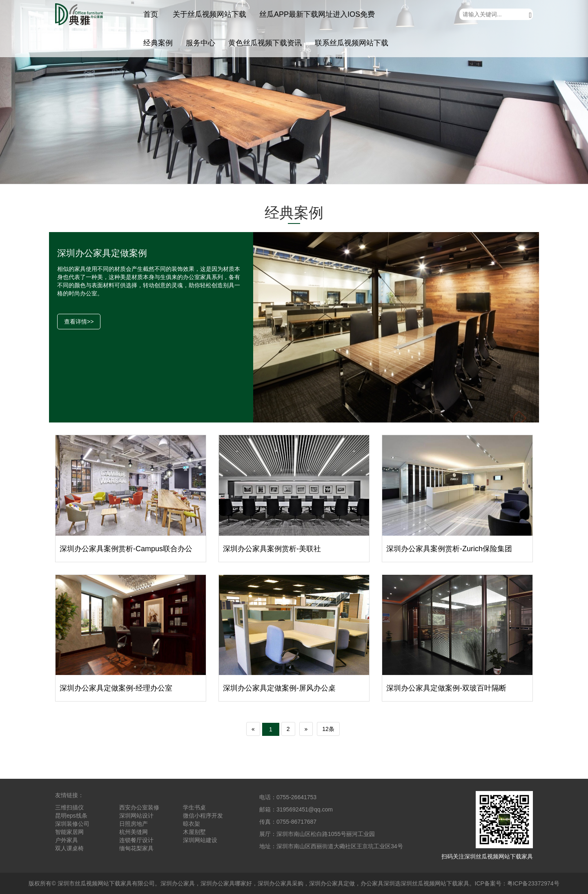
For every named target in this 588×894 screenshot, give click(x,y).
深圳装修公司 (72, 824)
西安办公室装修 (139, 807)
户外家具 (67, 840)
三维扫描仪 (69, 807)
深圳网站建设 (200, 840)
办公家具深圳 (378, 883)
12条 (328, 729)
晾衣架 (192, 824)
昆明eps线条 (71, 816)
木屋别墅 (194, 832)
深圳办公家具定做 (332, 883)
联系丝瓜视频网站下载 (352, 43)
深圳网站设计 (136, 816)
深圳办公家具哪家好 (226, 883)
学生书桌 (194, 807)
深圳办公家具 (178, 883)
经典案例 (158, 43)
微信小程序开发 (203, 816)
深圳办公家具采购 (281, 883)
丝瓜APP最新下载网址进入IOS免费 (317, 14)
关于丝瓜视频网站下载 (209, 14)
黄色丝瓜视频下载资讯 (265, 43)
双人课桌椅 (69, 848)
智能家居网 (69, 832)
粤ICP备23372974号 (533, 883)
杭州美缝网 (134, 832)
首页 (151, 14)
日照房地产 (134, 824)
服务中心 (200, 43)
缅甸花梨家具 (136, 848)
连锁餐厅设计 (136, 840)
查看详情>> (79, 322)
